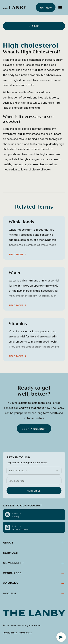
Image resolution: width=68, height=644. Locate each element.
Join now (46, 8)
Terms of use (25, 633)
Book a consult (34, 429)
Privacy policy (10, 633)
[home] (15, 7)
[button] (60, 7)
